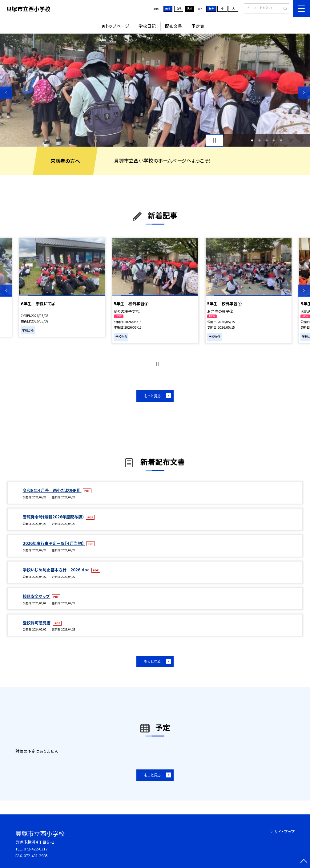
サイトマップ (284, 831)
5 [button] (281, 140)
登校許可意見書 (37, 623)
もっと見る (153, 396)
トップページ (117, 26)
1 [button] (252, 140)
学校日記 (147, 26)
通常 (168, 8)
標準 (211, 8)
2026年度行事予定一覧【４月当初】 (54, 543)
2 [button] (259, 140)
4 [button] (274, 140)
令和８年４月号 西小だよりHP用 (52, 490)
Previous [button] (6, 93)
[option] (155, 90)
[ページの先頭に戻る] (304, 862)
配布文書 (174, 26)
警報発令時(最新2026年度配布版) (54, 517)
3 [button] (267, 140)
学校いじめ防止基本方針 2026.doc (56, 570)
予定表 (198, 26)
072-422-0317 (36, 849)
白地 (179, 8)
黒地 (190, 8)
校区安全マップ (37, 596)
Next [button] (304, 93)
